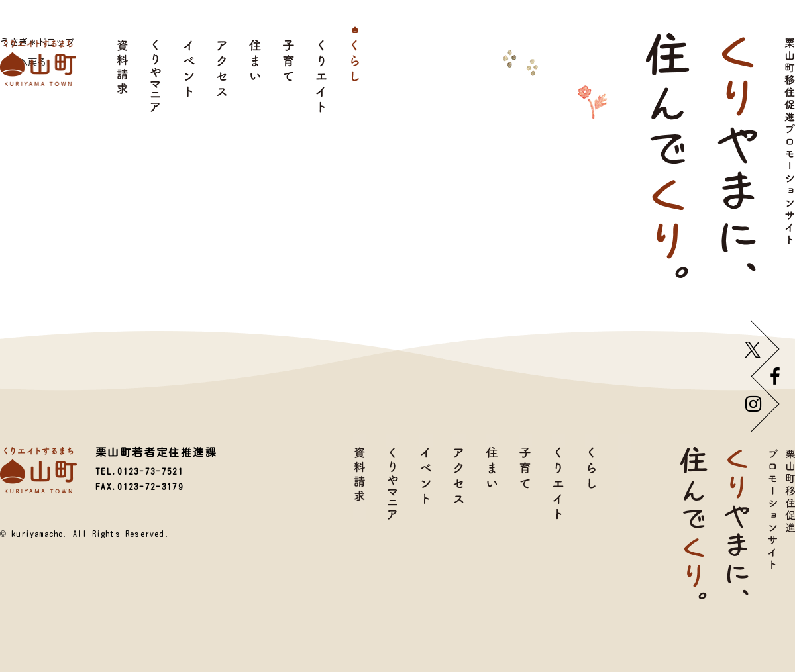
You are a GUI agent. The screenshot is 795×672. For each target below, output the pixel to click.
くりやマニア (156, 76)
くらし (354, 76)
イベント (189, 76)
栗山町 (38, 63)
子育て (288, 76)
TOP (625, 477)
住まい (255, 76)
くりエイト (321, 76)
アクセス (222, 76)
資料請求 (123, 76)
